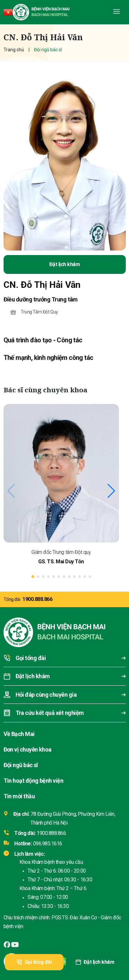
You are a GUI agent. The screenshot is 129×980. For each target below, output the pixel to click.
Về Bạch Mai (19, 734)
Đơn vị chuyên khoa (28, 749)
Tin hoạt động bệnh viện (34, 781)
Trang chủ (14, 50)
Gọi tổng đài (34, 962)
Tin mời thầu (19, 796)
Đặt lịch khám (95, 962)
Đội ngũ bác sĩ (21, 765)
